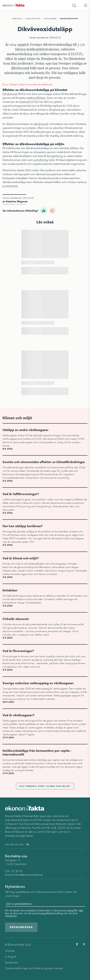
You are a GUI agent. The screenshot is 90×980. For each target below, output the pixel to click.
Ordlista (10, 951)
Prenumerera (21, 927)
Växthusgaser (50, 19)
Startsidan (17, 19)
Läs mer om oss (17, 844)
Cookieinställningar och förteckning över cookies (34, 968)
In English (11, 957)
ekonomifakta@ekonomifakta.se (24, 875)
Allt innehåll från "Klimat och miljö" (45, 786)
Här (81, 910)
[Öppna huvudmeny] (86, 5)
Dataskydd (11, 962)
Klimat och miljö (33, 19)
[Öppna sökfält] (74, 5)
